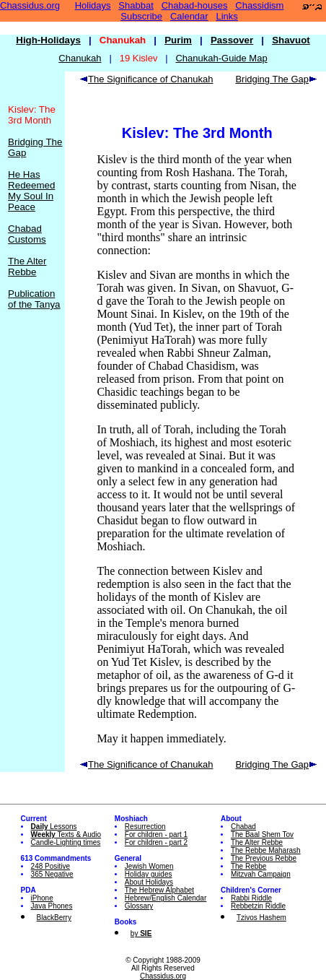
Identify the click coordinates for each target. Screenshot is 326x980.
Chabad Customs (27, 234)
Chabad (243, 827)
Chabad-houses (195, 5)
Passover (232, 40)
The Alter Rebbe (27, 266)
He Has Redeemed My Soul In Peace (31, 191)
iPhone (42, 898)
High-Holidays (48, 40)
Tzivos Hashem (261, 918)
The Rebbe (248, 866)
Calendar (189, 16)
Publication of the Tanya (34, 299)
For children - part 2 (156, 842)
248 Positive (50, 866)
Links (227, 16)
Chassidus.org (30, 5)
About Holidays (149, 882)
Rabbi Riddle (251, 898)
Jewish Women (149, 866)
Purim (178, 40)
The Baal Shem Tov (262, 834)
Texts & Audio (66, 834)
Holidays (93, 5)
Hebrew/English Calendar (166, 898)
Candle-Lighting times (66, 842)
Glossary (139, 906)
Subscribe (141, 16)
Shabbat (136, 5)
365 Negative (52, 874)
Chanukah (80, 58)
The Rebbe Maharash (266, 850)
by (141, 933)
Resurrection (145, 827)
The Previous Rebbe (264, 858)
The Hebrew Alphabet (159, 890)
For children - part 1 (156, 834)
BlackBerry (54, 918)
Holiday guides (149, 874)
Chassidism (259, 5)
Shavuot (291, 40)
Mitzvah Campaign (261, 874)
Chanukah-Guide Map (221, 58)
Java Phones (52, 906)
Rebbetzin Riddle (258, 906)
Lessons (54, 827)
